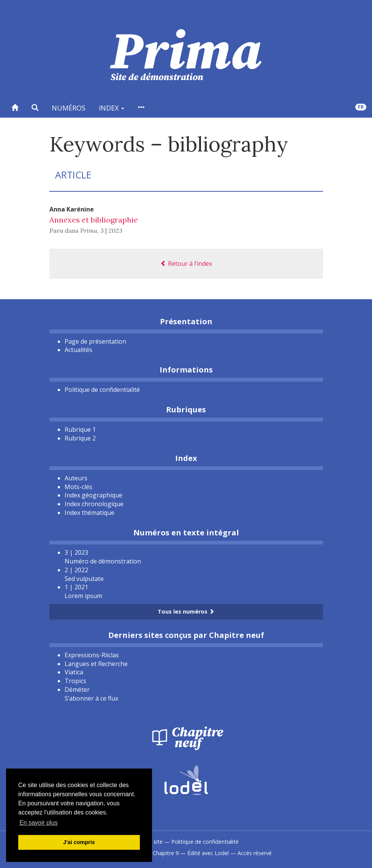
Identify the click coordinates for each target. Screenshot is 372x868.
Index (112, 108)
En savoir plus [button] (39, 823)
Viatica (74, 672)
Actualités (78, 350)
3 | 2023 (111, 230)
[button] (35, 108)
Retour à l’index (186, 264)
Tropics (75, 681)
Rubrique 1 (80, 429)
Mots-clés (78, 487)
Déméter (77, 690)
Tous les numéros (186, 612)
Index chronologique (94, 504)
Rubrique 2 (80, 438)
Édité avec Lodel (208, 853)
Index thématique (89, 513)
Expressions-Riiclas (92, 655)
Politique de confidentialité (102, 390)
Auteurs (76, 478)
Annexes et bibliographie (94, 220)
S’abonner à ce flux (91, 698)
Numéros (69, 108)
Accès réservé (255, 853)
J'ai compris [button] (79, 842)
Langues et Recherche (96, 664)
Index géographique (93, 495)
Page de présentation (95, 341)
